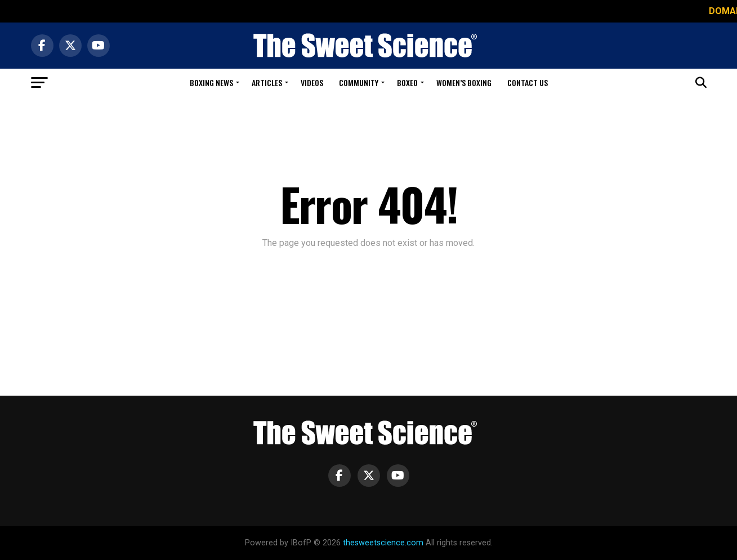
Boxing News (211, 82)
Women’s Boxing (464, 82)
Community (359, 82)
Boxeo (407, 82)
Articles (267, 82)
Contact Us (528, 82)
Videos (312, 82)
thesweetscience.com (383, 543)
